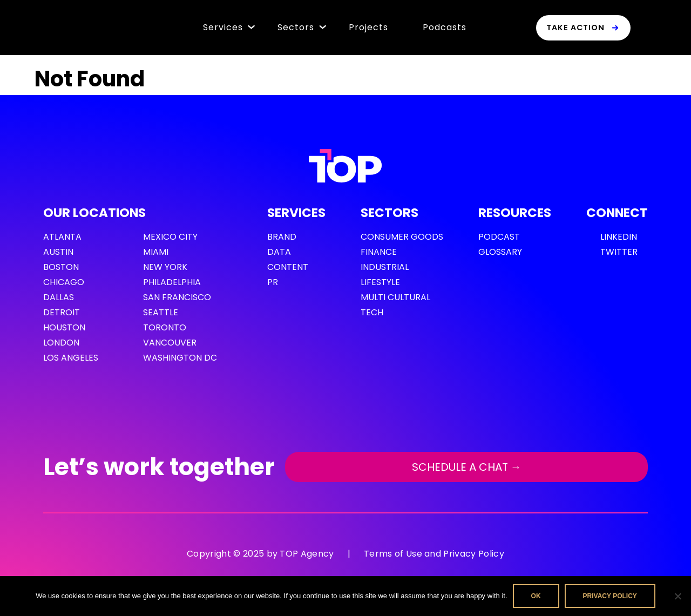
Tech (372, 312)
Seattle (161, 312)
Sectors (296, 27)
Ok (536, 596)
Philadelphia (172, 282)
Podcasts (445, 27)
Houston (64, 327)
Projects (368, 27)
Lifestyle (380, 282)
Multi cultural (395, 297)
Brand (282, 237)
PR (273, 282)
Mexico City (170, 237)
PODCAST (499, 237)
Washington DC (180, 358)
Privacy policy (610, 596)
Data (279, 252)
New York (165, 267)
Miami (156, 252)
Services (223, 27)
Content (288, 267)
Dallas (59, 297)
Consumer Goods (402, 237)
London (61, 343)
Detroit (62, 312)
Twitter (619, 252)
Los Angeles (71, 358)
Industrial (385, 267)
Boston (61, 267)
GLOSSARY (500, 252)
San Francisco (177, 297)
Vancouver (170, 343)
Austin (58, 252)
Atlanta (62, 237)
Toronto (165, 327)
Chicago (64, 282)
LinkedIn (619, 237)
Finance (379, 252)
